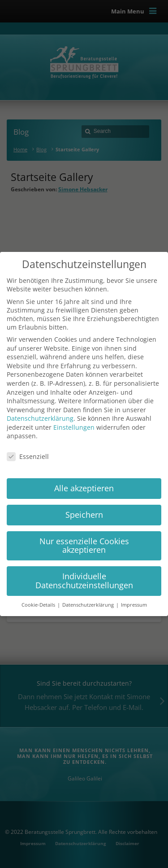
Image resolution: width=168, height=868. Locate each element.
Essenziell (28, 456)
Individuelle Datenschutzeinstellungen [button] (84, 581)
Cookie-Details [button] (39, 605)
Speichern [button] (84, 515)
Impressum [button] (134, 605)
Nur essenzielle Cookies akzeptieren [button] (84, 546)
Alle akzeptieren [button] (84, 488)
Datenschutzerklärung (40, 418)
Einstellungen (74, 427)
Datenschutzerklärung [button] (89, 605)
